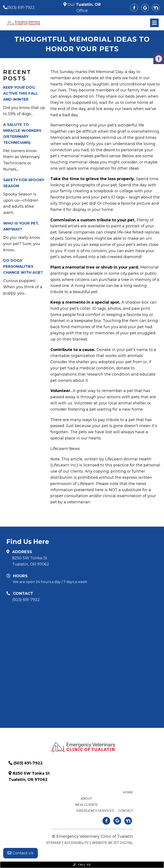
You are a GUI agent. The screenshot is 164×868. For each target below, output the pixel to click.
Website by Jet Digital (112, 843)
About (86, 799)
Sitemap (54, 843)
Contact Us (20, 853)
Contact (126, 811)
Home (128, 792)
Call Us (82, 865)
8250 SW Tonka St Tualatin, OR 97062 (31, 561)
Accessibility (76, 843)
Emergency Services (95, 811)
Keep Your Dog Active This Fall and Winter (20, 93)
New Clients (86, 805)
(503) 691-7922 (21, 7)
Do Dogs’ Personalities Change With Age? (23, 266)
